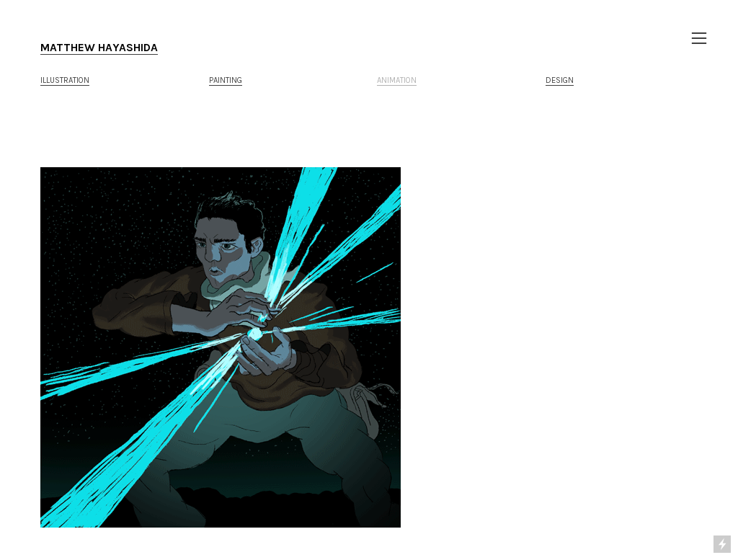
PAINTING (226, 80)
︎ (699, 39)
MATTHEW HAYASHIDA (99, 48)
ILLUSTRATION (65, 80)
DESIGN (560, 80)
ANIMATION (397, 80)
